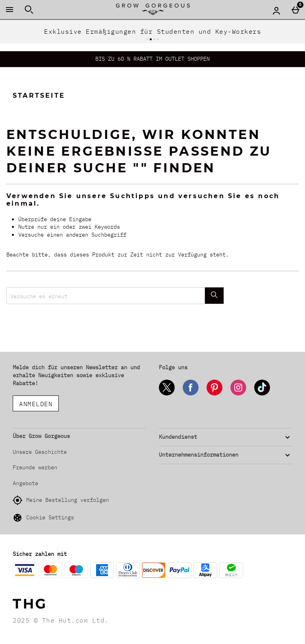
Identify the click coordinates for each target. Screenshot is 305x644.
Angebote (25, 483)
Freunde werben (35, 467)
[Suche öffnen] (29, 10)
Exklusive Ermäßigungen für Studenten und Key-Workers (152, 31)
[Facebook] (191, 394)
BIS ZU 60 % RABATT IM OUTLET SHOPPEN (152, 59)
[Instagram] (238, 394)
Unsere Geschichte (40, 452)
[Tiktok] (262, 394)
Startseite (39, 95)
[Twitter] (167, 394)
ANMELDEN (36, 404)
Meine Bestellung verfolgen (61, 500)
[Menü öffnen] (10, 10)
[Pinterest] (214, 394)
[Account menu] (276, 10)
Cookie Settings (43, 518)
